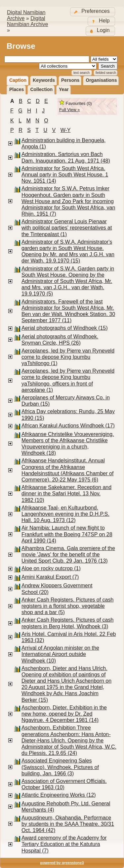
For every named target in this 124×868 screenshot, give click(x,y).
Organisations (101, 80)
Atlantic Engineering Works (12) (59, 795)
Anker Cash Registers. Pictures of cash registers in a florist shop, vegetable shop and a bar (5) (67, 606)
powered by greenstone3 (62, 863)
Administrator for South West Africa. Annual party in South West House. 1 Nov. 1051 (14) (65, 175)
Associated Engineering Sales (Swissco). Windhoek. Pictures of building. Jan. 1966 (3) (60, 767)
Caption (18, 80)
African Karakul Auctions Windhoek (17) (68, 426)
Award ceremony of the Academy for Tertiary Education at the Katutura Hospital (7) (64, 844)
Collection (41, 89)
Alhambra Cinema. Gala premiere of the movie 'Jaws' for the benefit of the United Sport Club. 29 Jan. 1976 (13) (68, 555)
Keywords (44, 80)
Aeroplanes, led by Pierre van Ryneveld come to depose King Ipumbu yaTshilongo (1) (68, 357)
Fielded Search (106, 73)
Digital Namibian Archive (28, 21)
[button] (93, 12)
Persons (70, 80)
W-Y (66, 130)
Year (64, 89)
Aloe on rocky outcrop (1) (51, 568)
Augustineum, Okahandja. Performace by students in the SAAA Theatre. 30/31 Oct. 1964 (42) (68, 824)
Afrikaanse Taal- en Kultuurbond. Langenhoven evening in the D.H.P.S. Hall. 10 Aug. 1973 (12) (65, 514)
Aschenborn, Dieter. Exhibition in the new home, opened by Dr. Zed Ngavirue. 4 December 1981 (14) (64, 714)
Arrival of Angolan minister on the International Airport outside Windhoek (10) (60, 654)
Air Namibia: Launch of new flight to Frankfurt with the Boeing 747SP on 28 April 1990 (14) (67, 534)
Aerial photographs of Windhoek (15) (65, 328)
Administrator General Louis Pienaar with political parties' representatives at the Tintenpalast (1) (67, 228)
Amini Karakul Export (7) (50, 577)
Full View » (69, 110)
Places (17, 89)
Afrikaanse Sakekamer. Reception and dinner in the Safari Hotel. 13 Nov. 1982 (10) (66, 494)
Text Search (82, 73)
